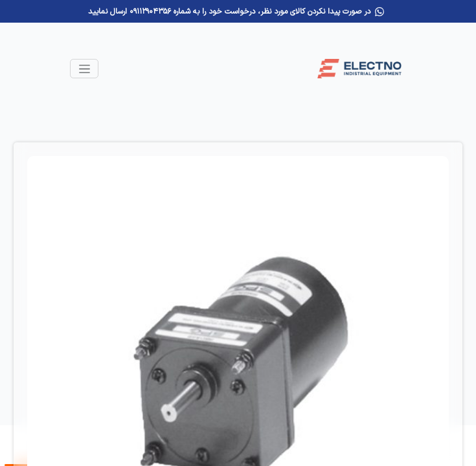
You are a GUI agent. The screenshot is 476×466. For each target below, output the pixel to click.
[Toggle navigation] (84, 69)
